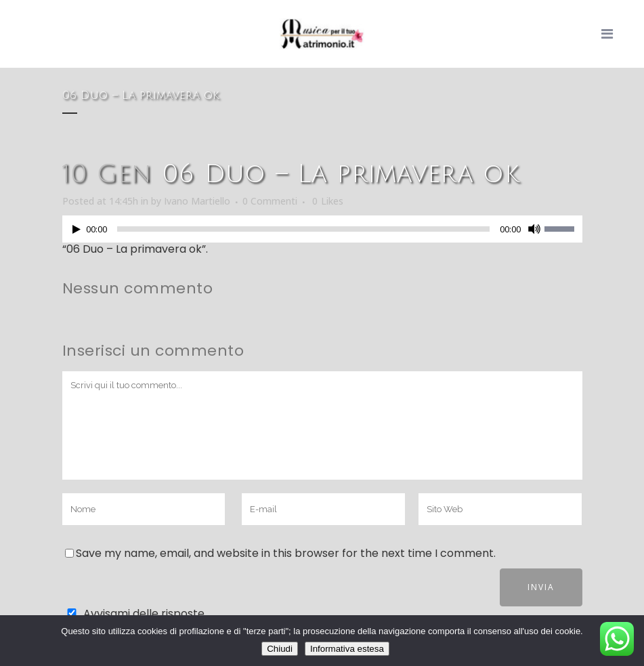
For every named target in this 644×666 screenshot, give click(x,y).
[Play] (77, 229)
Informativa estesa (347, 649)
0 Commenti (270, 201)
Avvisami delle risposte (144, 613)
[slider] (303, 229)
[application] (322, 232)
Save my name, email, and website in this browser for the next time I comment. (286, 553)
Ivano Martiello (197, 201)
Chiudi (280, 649)
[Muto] (534, 229)
